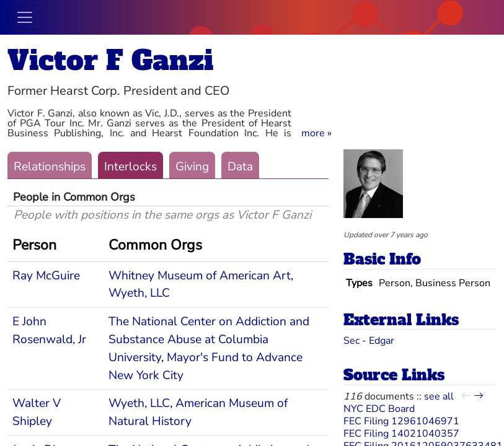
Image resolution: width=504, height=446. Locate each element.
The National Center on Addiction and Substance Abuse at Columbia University (209, 339)
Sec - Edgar (369, 341)
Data (240, 167)
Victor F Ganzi (110, 60)
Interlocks (130, 167)
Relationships (50, 167)
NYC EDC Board (379, 409)
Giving (192, 167)
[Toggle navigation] (25, 17)
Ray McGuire (46, 276)
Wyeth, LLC (139, 293)
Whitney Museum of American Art (200, 276)
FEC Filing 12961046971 (401, 421)
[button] (316, 133)
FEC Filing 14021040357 (401, 434)
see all (439, 396)
